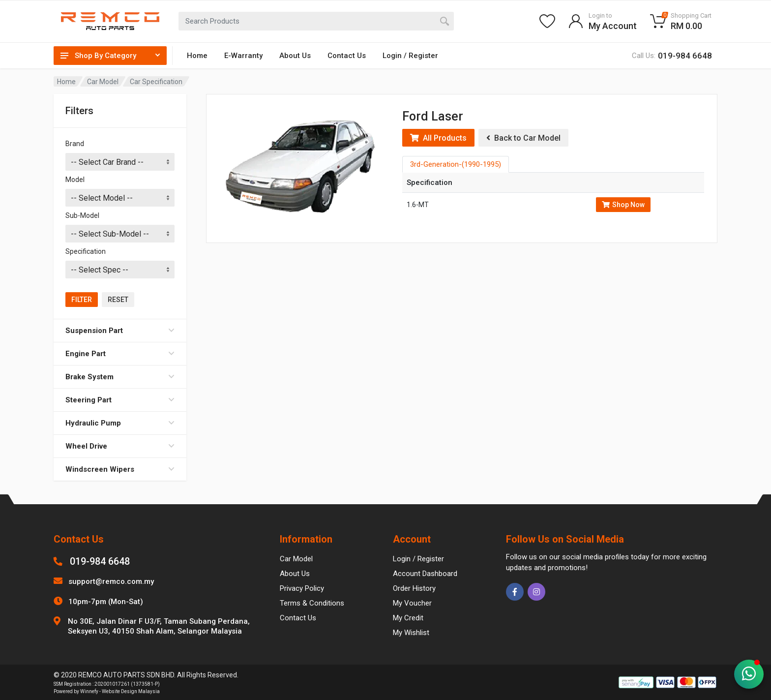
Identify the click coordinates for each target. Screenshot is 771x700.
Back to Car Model (523, 138)
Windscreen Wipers (120, 469)
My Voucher (412, 603)
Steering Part (120, 400)
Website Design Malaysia (131, 691)
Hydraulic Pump (120, 423)
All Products (438, 138)
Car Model (103, 82)
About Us (295, 56)
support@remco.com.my (111, 581)
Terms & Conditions (312, 603)
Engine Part (120, 354)
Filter (82, 300)
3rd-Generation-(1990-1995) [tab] (456, 164)
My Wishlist (411, 633)
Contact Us (347, 56)
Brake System (120, 377)
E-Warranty (243, 56)
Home (197, 56)
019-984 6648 (100, 561)
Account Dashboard (425, 574)
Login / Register (410, 56)
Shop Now (623, 205)
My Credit (408, 618)
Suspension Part (120, 331)
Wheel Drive (120, 446)
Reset (118, 300)
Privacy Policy (302, 588)
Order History (414, 588)
